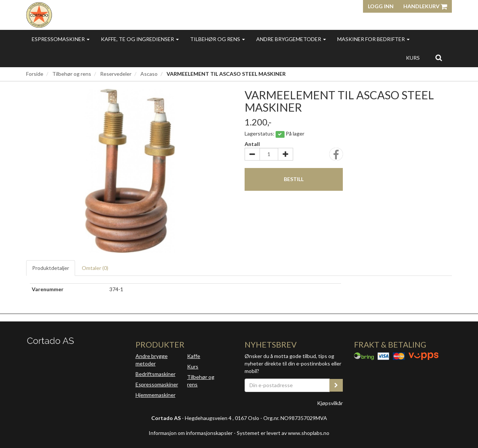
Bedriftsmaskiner (156, 374)
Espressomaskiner (61, 39)
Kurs (413, 58)
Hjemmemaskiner (156, 395)
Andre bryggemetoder (291, 39)
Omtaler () (95, 268)
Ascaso (149, 74)
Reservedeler (116, 74)
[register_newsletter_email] (336, 385)
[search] (439, 57)
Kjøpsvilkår (330, 403)
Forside (35, 74)
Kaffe (194, 356)
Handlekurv (425, 6)
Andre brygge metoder (152, 360)
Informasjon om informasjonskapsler (191, 433)
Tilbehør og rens (218, 39)
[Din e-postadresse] (287, 385)
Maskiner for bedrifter (373, 39)
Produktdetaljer (51, 268)
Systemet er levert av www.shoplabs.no (283, 433)
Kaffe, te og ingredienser (140, 39)
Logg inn (381, 6)
